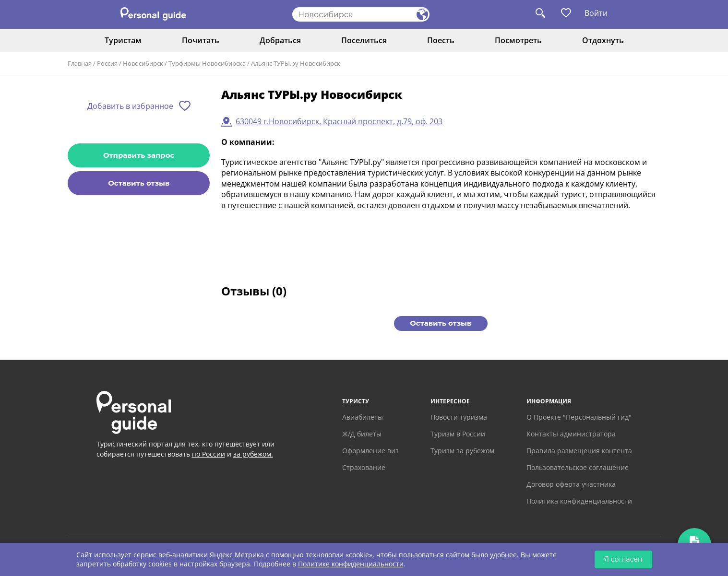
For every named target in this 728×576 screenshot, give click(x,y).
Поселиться (364, 40)
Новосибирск (143, 63)
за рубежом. (253, 454)
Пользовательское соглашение (578, 467)
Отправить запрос (139, 155)
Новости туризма (459, 417)
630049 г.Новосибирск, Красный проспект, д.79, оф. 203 (339, 121)
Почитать (201, 40)
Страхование (364, 467)
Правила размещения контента (579, 451)
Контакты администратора (571, 434)
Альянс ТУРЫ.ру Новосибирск (296, 63)
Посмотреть (518, 40)
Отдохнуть (603, 40)
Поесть (441, 40)
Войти (596, 13)
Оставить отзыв (139, 183)
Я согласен (623, 559)
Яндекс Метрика (237, 555)
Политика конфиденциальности (579, 501)
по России (209, 454)
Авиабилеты (363, 417)
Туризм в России (458, 434)
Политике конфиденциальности (351, 564)
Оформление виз (370, 451)
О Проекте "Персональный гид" (579, 417)
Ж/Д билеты (362, 434)
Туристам (123, 40)
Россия (107, 63)
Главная (80, 63)
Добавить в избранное (130, 106)
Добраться (280, 40)
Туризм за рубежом (462, 451)
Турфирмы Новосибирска (207, 63)
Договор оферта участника (571, 484)
